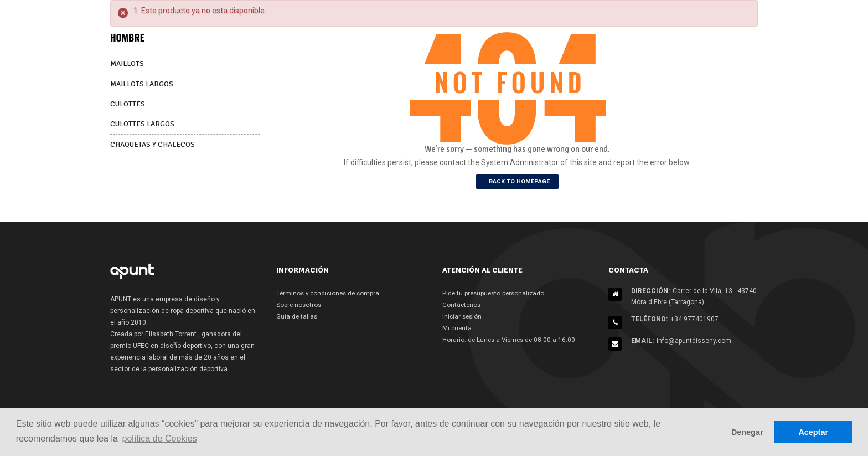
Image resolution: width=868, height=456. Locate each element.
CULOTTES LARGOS (143, 123)
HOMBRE (128, 37)
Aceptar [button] (813, 432)
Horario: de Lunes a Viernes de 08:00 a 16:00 (511, 340)
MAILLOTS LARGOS (143, 83)
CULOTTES (128, 103)
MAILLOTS (128, 63)
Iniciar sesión (463, 316)
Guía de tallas (297, 316)
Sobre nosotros (299, 305)
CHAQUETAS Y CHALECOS (154, 143)
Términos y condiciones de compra (330, 293)
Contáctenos (462, 305)
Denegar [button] (747, 432)
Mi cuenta (458, 328)
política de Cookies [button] (160, 439)
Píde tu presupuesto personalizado (495, 293)
